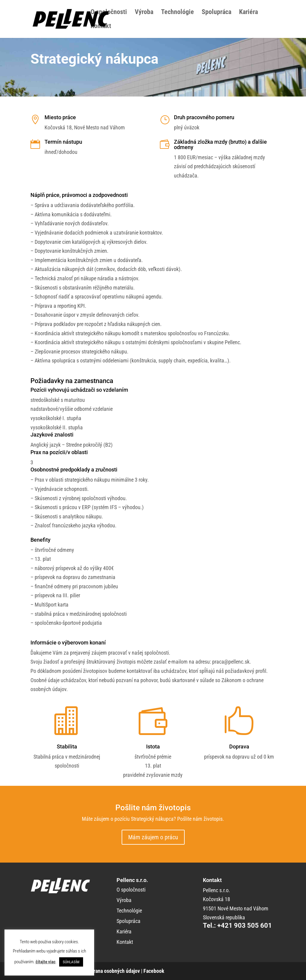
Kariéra (248, 13)
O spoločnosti (109, 13)
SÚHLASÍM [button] (71, 962)
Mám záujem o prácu (153, 837)
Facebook (154, 971)
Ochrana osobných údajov (113, 971)
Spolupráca (217, 13)
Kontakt (101, 27)
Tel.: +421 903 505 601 (237, 925)
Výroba (144, 13)
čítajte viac (46, 962)
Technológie (178, 13)
